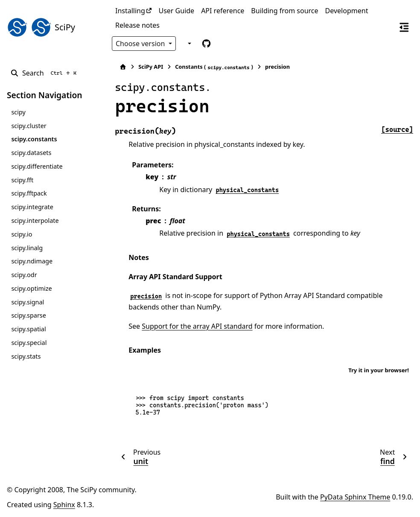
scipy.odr (24, 275)
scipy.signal (28, 302)
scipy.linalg (27, 248)
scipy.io (22, 234)
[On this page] (404, 27)
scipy (18, 112)
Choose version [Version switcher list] (141, 44)
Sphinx (64, 505)
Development (347, 11)
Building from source (284, 11)
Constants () (211, 67)
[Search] (45, 73)
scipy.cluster (29, 126)
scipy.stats (26, 356)
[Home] (120, 67)
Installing (130, 11)
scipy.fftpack (29, 193)
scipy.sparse (28, 315)
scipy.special (29, 343)
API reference (223, 11)
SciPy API (148, 67)
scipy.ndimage (32, 261)
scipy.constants (34, 139)
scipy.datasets (31, 153)
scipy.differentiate (37, 166)
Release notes (137, 25)
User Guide (176, 11)
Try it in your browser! (379, 370)
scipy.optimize (31, 288)
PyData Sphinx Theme (355, 497)
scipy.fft (22, 180)
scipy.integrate (32, 207)
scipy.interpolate (35, 221)
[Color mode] (188, 44)
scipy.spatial (28, 329)
